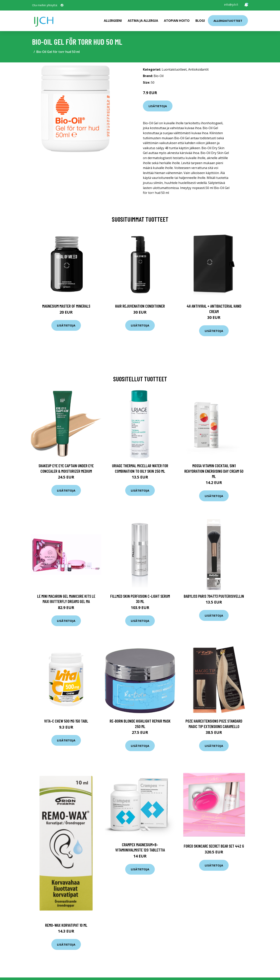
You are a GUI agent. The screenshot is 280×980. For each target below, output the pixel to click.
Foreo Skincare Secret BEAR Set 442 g (214, 846)
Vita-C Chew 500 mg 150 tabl (66, 721)
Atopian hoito (177, 21)
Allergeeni (113, 21)
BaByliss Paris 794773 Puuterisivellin (214, 596)
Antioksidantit (198, 69)
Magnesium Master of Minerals (66, 306)
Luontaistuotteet (174, 69)
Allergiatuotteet (228, 21)
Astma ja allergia (143, 21)
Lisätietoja (158, 106)
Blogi (200, 21)
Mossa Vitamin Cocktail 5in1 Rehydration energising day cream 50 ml (214, 471)
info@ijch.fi (231, 5)
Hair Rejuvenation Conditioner (140, 306)
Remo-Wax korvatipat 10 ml (66, 925)
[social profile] (62, 5)
